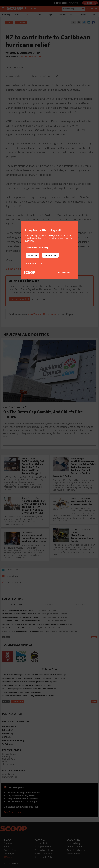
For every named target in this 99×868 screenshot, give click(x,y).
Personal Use (50, 255)
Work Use (33, 255)
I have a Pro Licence (35, 263)
